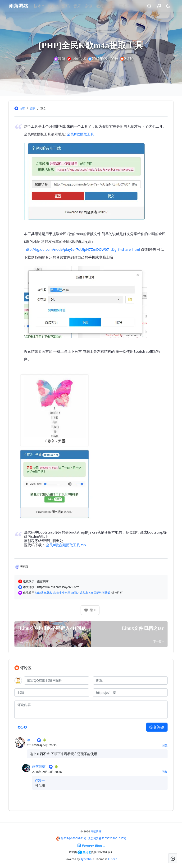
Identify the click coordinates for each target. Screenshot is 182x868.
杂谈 (94, 6)
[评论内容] (91, 710)
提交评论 (157, 727)
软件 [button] (57, 6)
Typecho (86, 859)
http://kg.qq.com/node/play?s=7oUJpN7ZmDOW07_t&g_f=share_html (82, 249)
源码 (71, 6)
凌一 (30, 740)
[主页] (130, 693)
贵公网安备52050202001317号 (107, 838)
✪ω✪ (22, 727)
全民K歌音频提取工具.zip (66, 545)
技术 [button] (43, 6)
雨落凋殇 (39, 766)
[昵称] (130, 680)
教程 (105, 6)
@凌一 (40, 780)
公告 (117, 6)
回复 (165, 745)
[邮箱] (52, 693)
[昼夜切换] (164, 6)
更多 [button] (128, 6)
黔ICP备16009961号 (74, 838)
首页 (22, 109)
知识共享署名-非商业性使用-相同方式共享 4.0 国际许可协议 (73, 593)
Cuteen (113, 859)
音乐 (83, 6)
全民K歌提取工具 (80, 134)
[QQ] (57, 680)
